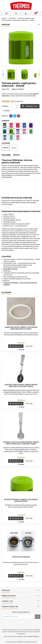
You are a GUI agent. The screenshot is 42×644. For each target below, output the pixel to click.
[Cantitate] (13, 106)
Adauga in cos (30, 106)
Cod (3, 89)
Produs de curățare (21, 557)
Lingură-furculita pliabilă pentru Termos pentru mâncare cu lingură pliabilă (21, 443)
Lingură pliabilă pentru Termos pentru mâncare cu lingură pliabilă (21, 386)
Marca (15, 89)
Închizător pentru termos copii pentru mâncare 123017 (21, 500)
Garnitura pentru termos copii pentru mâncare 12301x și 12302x (21, 328)
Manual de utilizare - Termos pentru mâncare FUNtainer (20, 284)
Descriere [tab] (6, 155)
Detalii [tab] (16, 155)
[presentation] (18, 624)
